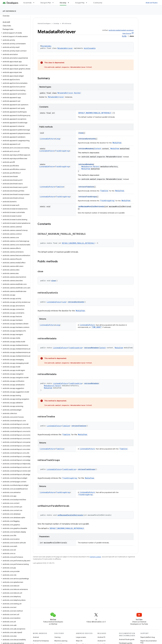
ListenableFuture (47, 139)
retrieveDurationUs (87, 139)
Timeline (60, 187)
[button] (15, 33)
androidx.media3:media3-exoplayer (121, 30)
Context (98, 149)
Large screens (81, 637)
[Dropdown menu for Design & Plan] (54, 3)
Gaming (57, 637)
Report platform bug (148, 637)
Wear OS (79, 641)
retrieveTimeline (86, 187)
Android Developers (44, 24)
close (81, 133)
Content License (95, 557)
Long (58, 139)
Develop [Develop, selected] (63, 3)
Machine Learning (61, 641)
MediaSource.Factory (90, 167)
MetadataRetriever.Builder (69, 93)
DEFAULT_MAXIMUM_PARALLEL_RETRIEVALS (95, 113)
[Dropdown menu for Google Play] (88, 3)
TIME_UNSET (97, 327)
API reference (10, 11)
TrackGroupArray (62, 151)
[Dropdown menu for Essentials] (35, 3)
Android (36, 637)
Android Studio (152, 3)
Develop (56, 24)
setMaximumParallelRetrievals (91, 206)
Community (98, 3)
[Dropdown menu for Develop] (69, 3)
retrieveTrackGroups (87, 197)
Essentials (28, 3)
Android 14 (101, 641)
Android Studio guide (127, 639)
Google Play (80, 3)
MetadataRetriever (65, 48)
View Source (127, 33)
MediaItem (117, 143)
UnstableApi (46, 46)
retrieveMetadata (86, 149)
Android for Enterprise (41, 641)
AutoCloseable (90, 48)
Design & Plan (46, 3)
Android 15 (101, 637)
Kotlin (124, 36)
